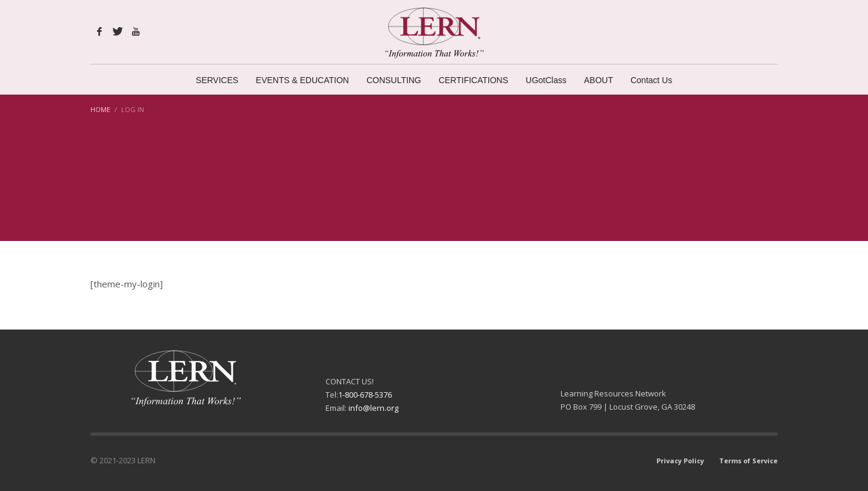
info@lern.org (373, 408)
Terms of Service (748, 461)
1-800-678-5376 (365, 395)
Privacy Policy (680, 461)
